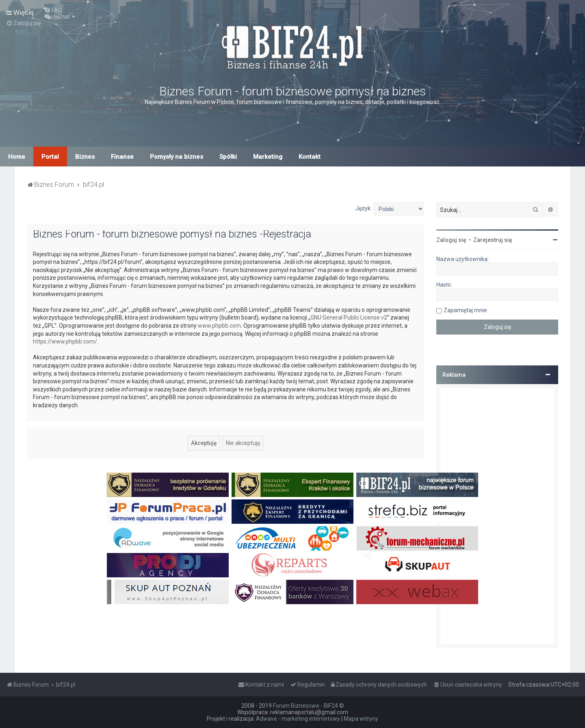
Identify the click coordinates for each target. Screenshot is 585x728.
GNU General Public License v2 (349, 318)
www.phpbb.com (219, 326)
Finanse (122, 157)
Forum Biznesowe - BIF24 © (309, 706)
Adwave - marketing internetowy (298, 719)
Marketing (268, 157)
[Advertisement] (497, 516)
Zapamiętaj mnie (465, 310)
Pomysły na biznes (177, 157)
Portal (50, 157)
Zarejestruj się (493, 240)
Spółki (228, 157)
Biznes (85, 157)
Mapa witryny (361, 719)
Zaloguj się (451, 240)
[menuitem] (53, 10)
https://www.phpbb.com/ (65, 341)
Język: (364, 208)
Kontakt (310, 157)
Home (17, 157)
